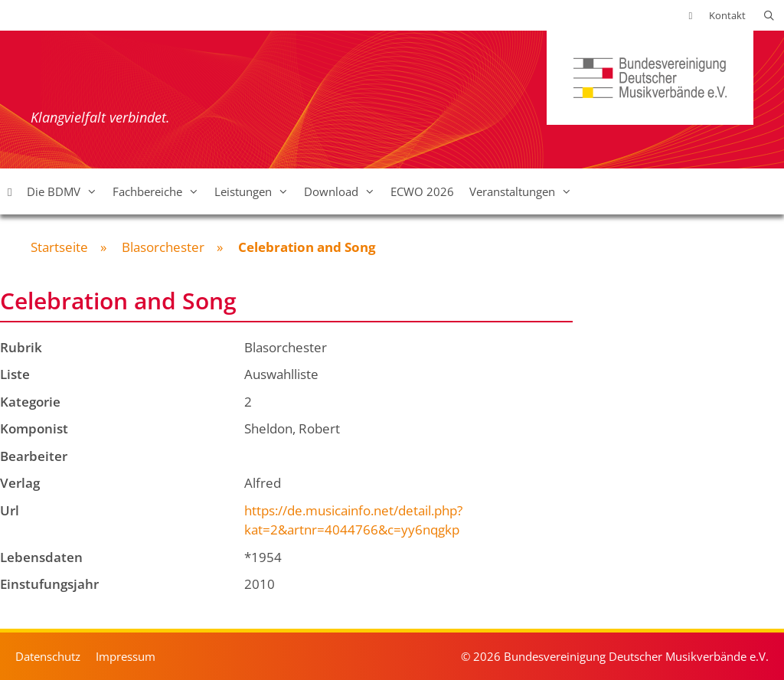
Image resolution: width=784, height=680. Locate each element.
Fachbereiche (160, 191)
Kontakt (727, 15)
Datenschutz (48, 656)
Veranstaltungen (524, 191)
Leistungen (255, 191)
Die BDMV (66, 191)
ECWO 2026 (422, 191)
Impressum (126, 656)
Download (343, 191)
